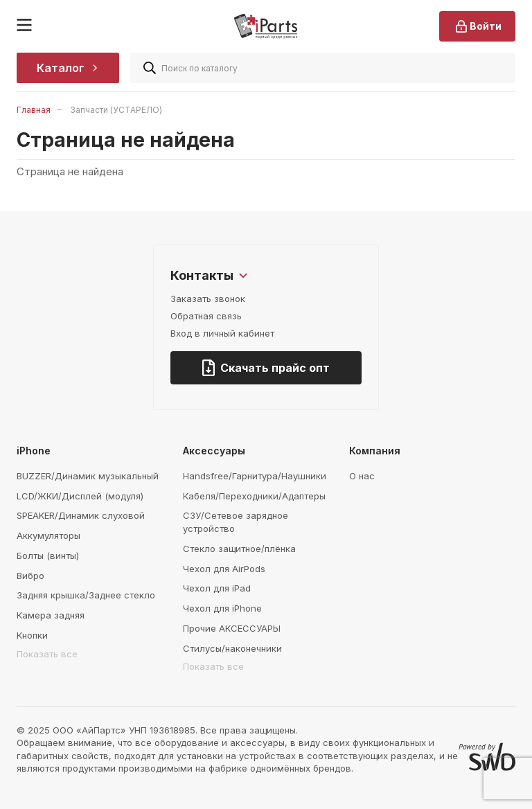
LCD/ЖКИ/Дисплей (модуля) (80, 496)
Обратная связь (206, 316)
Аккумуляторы (48, 535)
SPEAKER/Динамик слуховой (81, 515)
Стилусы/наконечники (232, 648)
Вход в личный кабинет (222, 333)
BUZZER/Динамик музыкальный (88, 476)
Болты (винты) (48, 555)
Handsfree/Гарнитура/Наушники (255, 476)
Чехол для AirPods (224, 569)
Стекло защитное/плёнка (239, 549)
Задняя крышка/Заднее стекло (86, 595)
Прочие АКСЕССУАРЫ (232, 628)
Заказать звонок (208, 299)
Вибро (30, 576)
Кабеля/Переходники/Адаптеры (254, 496)
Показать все (47, 654)
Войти (477, 26)
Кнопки (32, 635)
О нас (362, 476)
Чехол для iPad (217, 588)
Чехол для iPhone (222, 608)
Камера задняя (51, 615)
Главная (34, 110)
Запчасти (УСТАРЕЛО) (116, 110)
